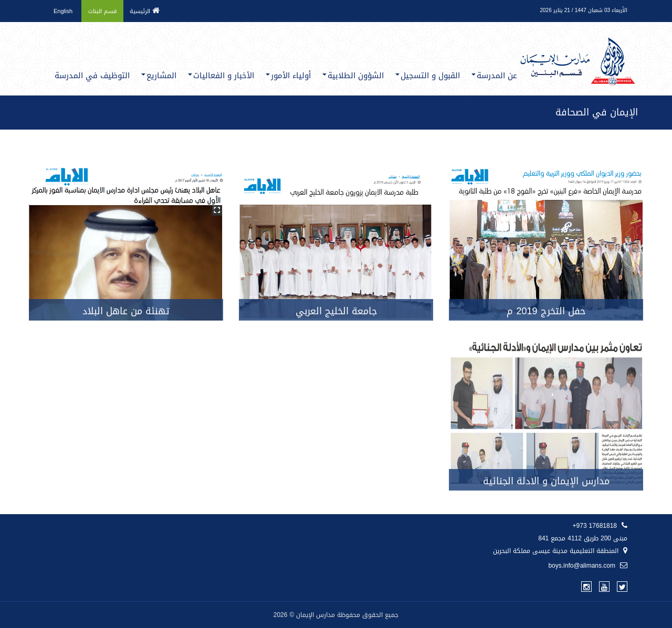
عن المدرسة (494, 76)
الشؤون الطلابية (353, 76)
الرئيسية (145, 11)
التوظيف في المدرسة (92, 76)
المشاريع (159, 76)
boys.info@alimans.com (588, 566)
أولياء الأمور (288, 76)
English (63, 11)
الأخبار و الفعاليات (221, 76)
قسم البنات (102, 11)
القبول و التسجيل (428, 76)
